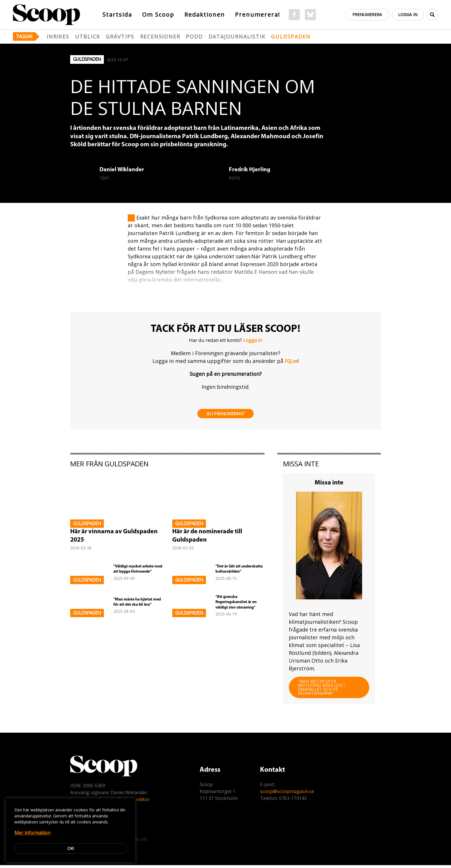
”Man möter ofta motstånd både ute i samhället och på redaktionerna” (322, 689)
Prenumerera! (258, 15)
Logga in (407, 15)
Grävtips (120, 36)
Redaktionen (205, 15)
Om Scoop (158, 15)
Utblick (88, 36)
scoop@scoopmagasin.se (287, 794)
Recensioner (160, 36)
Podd (194, 36)
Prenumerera (366, 15)
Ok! (71, 848)
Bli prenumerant (225, 414)
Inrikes (58, 36)
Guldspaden (291, 36)
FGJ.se (291, 361)
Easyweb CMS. (135, 842)
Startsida (117, 15)
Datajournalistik (237, 36)
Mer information (32, 833)
